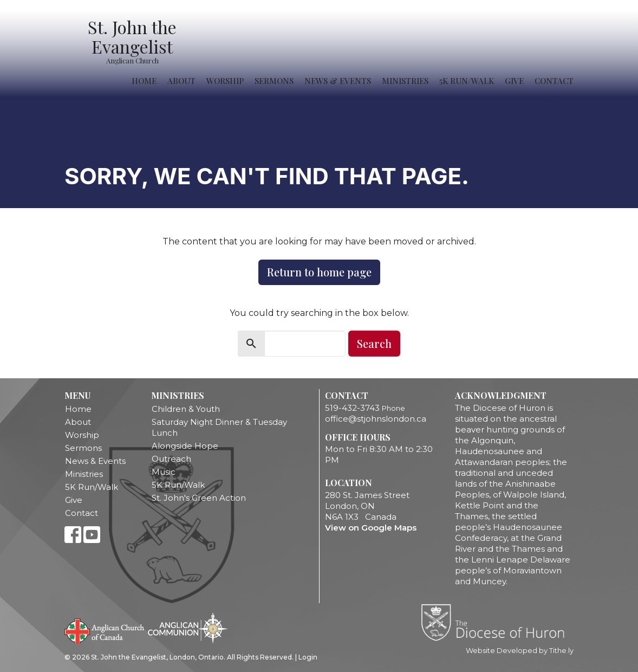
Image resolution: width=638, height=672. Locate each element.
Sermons (274, 81)
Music (164, 472)
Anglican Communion (188, 628)
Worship (225, 81)
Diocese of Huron (497, 622)
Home (144, 81)
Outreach (171, 459)
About (181, 81)
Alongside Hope (185, 446)
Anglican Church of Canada (105, 630)
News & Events (338, 81)
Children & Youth (186, 409)
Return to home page (319, 272)
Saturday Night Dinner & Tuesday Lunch (219, 427)
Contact (554, 81)
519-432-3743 (352, 408)
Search (374, 343)
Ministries (405, 81)
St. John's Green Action (199, 498)
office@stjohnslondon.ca (376, 419)
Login (308, 657)
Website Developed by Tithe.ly (520, 651)
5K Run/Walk (467, 81)
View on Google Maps (371, 528)
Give (514, 81)
